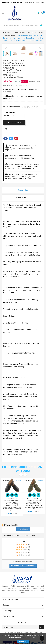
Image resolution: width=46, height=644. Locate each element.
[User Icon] (38, 13)
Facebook (5, 138)
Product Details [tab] (23, 198)
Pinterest (16, 138)
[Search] (20, 26)
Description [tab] (23, 190)
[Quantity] (13, 116)
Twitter (11, 138)
